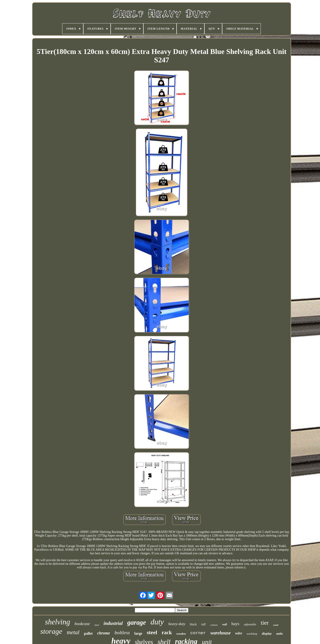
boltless (122, 633)
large (138, 633)
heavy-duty (177, 624)
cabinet (214, 625)
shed (97, 625)
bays (235, 624)
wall (225, 624)
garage (137, 622)
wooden (181, 634)
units (280, 634)
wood (276, 625)
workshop (252, 634)
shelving (58, 622)
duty (157, 622)
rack (167, 633)
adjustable (250, 624)
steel (152, 632)
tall (204, 624)
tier (265, 623)
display (267, 634)
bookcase (82, 624)
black (193, 624)
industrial (113, 623)
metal (73, 632)
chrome (104, 633)
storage (51, 631)
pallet (88, 633)
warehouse (221, 633)
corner (198, 633)
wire (239, 633)
